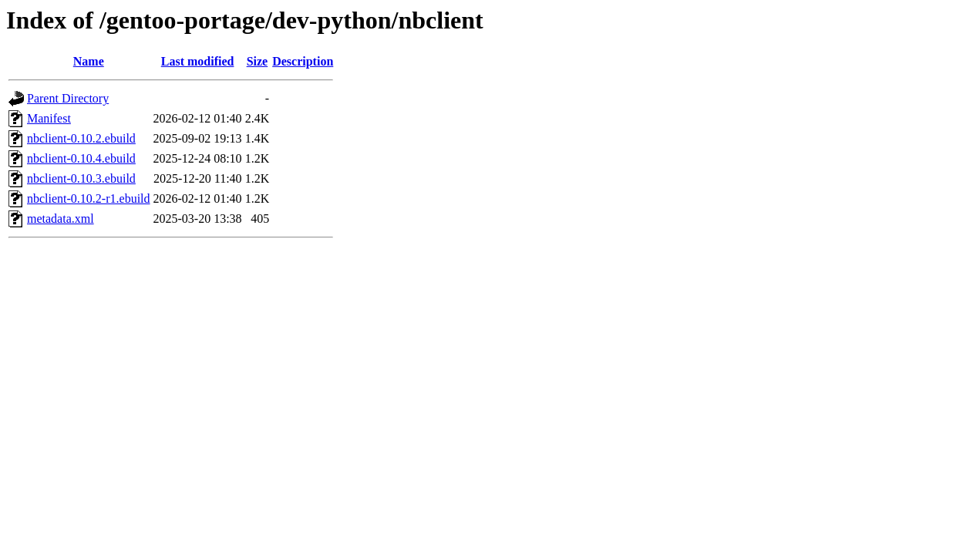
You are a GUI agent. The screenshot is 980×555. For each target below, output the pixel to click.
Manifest (49, 118)
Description (303, 61)
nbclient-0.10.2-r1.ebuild (89, 198)
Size (258, 61)
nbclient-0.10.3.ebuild (81, 178)
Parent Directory (68, 98)
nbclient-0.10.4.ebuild (81, 158)
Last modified (198, 61)
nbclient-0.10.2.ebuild (81, 138)
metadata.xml (61, 219)
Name (89, 61)
